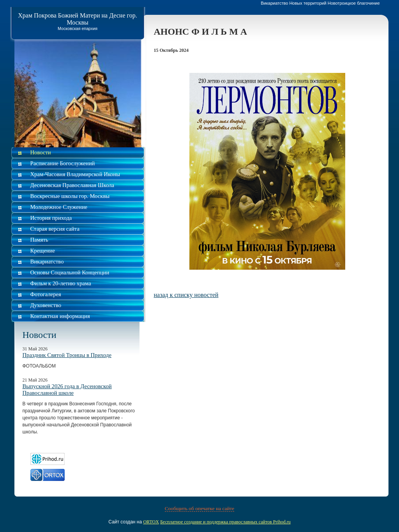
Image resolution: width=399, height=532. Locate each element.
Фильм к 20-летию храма (61, 283)
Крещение (43, 251)
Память (39, 240)
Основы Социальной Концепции (70, 272)
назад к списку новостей (186, 295)
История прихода (51, 218)
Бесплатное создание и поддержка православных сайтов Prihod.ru (225, 522)
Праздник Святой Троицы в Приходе (67, 355)
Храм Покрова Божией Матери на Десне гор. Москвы (77, 19)
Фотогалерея (46, 294)
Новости (41, 152)
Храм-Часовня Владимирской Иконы (75, 174)
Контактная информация (60, 316)
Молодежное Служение (59, 207)
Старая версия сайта (55, 229)
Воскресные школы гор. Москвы (70, 196)
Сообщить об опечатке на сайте (200, 508)
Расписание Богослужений (63, 163)
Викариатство (47, 262)
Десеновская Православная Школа (72, 185)
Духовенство (46, 305)
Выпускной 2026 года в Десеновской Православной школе (67, 390)
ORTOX (151, 522)
